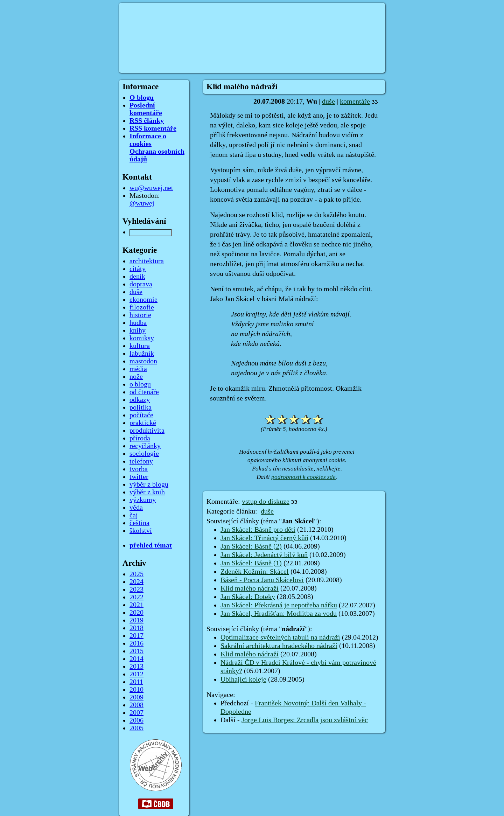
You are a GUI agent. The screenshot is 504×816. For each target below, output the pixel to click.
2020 (136, 613)
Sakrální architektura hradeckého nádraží (279, 646)
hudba (138, 323)
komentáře (355, 102)
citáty (138, 269)
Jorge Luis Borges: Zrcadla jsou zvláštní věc (305, 720)
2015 (136, 651)
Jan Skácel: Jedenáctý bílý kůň (264, 555)
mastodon (143, 361)
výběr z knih (147, 492)
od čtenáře (144, 392)
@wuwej (142, 203)
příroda (140, 438)
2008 (136, 705)
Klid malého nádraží (250, 588)
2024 (136, 582)
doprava (141, 284)
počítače (141, 415)
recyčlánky (145, 446)
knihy (138, 330)
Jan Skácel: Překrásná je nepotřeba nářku (279, 605)
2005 (136, 728)
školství (141, 531)
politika (141, 407)
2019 (136, 620)
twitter (139, 477)
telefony (141, 461)
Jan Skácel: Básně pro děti (258, 530)
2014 (136, 659)
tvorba (139, 469)
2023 (136, 590)
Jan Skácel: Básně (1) (251, 563)
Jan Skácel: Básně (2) (251, 546)
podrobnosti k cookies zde (303, 477)
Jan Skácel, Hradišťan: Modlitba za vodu (279, 614)
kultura (140, 346)
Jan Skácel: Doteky (248, 597)
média (138, 369)
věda (136, 508)
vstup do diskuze (266, 502)
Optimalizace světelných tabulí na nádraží (280, 637)
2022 (136, 597)
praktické (143, 423)
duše (328, 102)
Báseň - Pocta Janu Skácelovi (262, 580)
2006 (136, 720)
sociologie (144, 454)
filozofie (142, 307)
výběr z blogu (149, 484)
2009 (136, 697)
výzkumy (143, 500)
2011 (136, 682)
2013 (136, 667)
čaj (134, 515)
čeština (139, 523)
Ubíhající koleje (243, 679)
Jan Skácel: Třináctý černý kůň (264, 538)
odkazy (140, 400)
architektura (147, 261)
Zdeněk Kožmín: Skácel (255, 572)
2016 (136, 643)
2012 (136, 674)
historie (140, 315)
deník (137, 277)
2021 (136, 605)
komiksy (142, 338)
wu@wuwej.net (151, 188)
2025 (136, 574)
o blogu (140, 384)
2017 (136, 636)
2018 (136, 628)
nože (136, 377)
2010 (136, 690)
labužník (142, 354)
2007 (136, 713)
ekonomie (143, 300)
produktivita (147, 431)
